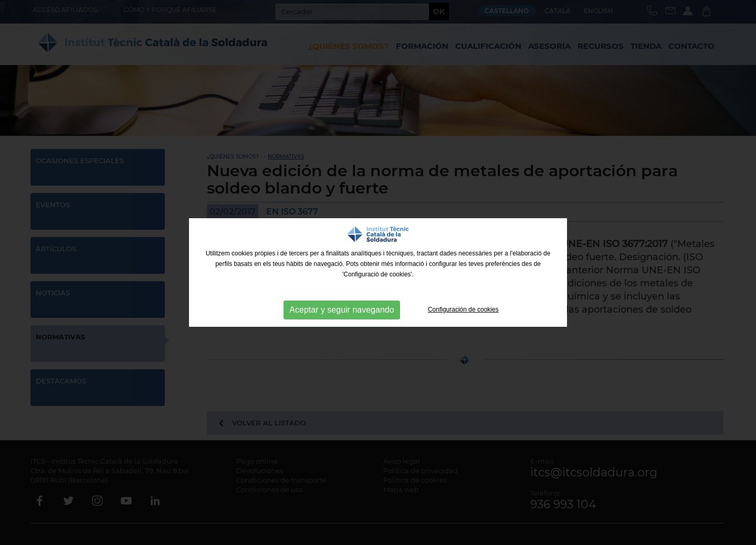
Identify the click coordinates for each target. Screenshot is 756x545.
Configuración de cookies (463, 309)
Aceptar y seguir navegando (342, 310)
